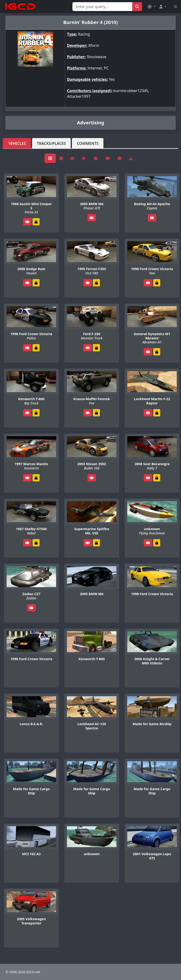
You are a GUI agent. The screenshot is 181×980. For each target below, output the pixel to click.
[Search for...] (102, 7)
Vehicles (17, 143)
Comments (88, 143)
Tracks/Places (51, 143)
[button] (152, 7)
